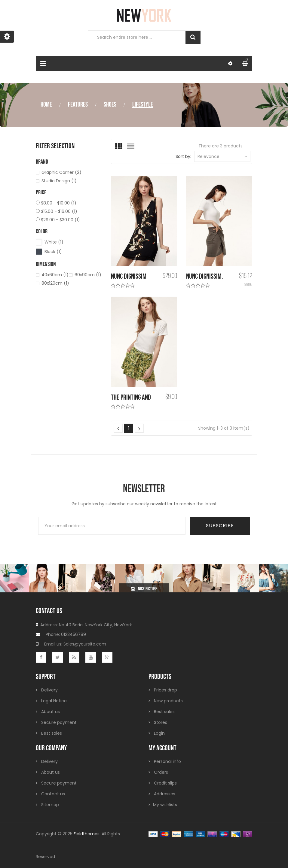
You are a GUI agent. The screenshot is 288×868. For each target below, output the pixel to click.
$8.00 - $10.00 (59, 203)
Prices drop (165, 690)
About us (51, 712)
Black (53, 252)
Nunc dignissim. (205, 276)
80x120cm (55, 283)
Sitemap (50, 805)
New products (168, 701)
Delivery (49, 690)
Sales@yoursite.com (85, 644)
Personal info (167, 761)
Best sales (52, 733)
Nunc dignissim (129, 276)
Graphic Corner (61, 172)
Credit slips (165, 783)
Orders (161, 772)
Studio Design (59, 181)
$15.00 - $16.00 (59, 211)
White (54, 242)
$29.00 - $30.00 (60, 220)
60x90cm (88, 275)
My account (162, 748)
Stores (161, 722)
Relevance (222, 156)
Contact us (53, 794)
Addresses (165, 794)
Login (159, 733)
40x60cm (55, 275)
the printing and (131, 397)
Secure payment (59, 722)
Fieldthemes (87, 834)
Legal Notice (54, 701)
